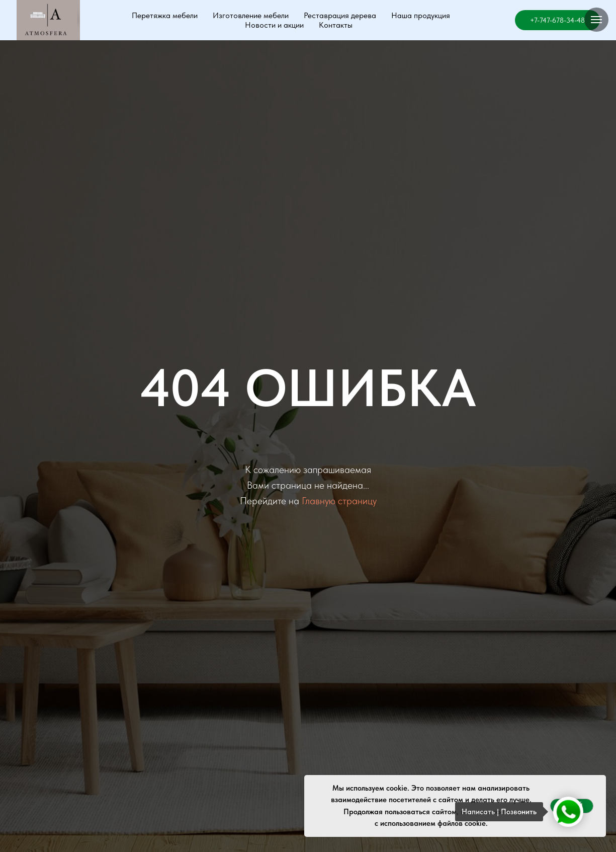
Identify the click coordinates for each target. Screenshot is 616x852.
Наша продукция (421, 15)
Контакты (336, 25)
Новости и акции (274, 25)
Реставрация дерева (340, 15)
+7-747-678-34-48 (557, 20)
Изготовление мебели (251, 15)
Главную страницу (339, 501)
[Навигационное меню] (596, 20)
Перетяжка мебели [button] (165, 15)
